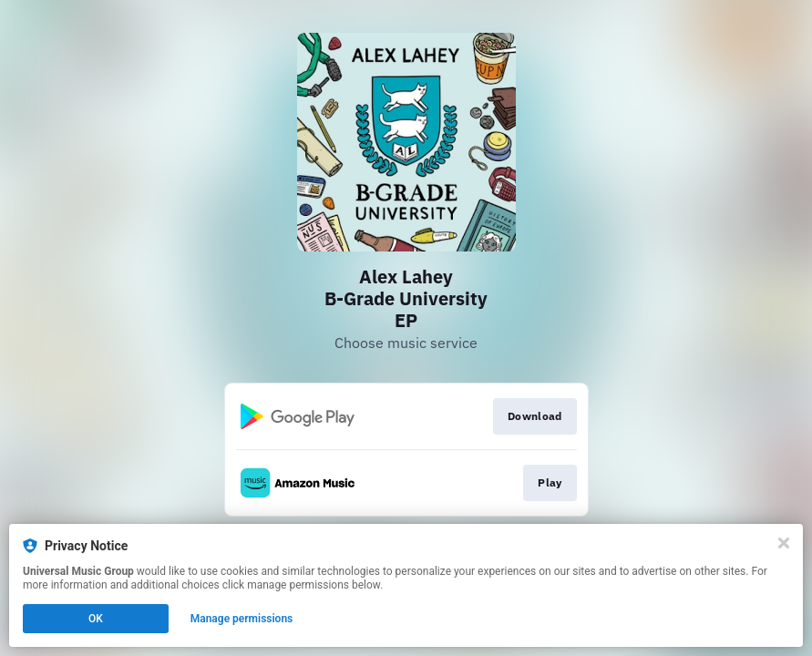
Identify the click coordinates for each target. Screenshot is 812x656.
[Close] (784, 543)
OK (96, 619)
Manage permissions (242, 619)
